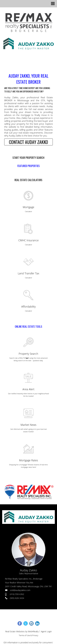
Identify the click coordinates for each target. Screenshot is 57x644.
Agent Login (46, 631)
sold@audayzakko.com (20, 590)
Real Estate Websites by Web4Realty (22, 631)
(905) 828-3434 (17, 598)
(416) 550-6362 (17, 594)
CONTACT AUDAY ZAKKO (28, 142)
